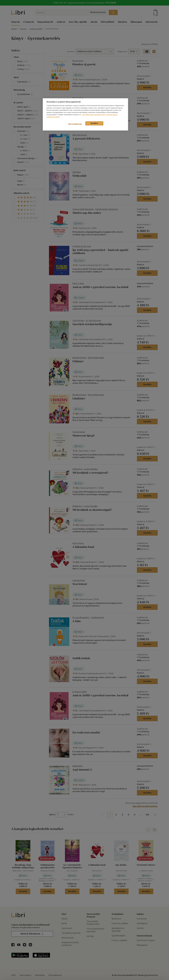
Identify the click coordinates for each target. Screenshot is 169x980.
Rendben (94, 123)
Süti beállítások (75, 124)
